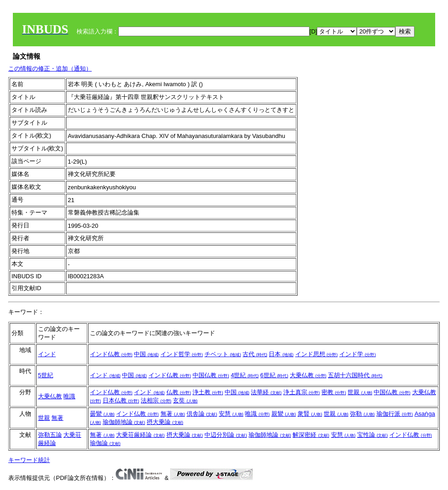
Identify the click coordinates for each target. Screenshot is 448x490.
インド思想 (317, 354)
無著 (57, 418)
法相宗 (156, 400)
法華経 (266, 392)
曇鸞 (102, 414)
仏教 (179, 392)
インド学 (358, 354)
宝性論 (373, 435)
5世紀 (46, 375)
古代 (255, 354)
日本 (281, 354)
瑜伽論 (105, 443)
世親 (360, 392)
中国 (146, 354)
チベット (223, 354)
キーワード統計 (29, 460)
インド (47, 354)
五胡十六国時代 (355, 375)
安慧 (231, 414)
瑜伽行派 (395, 414)
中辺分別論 (226, 435)
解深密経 (311, 435)
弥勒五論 (50, 435)
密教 (334, 392)
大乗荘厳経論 (140, 435)
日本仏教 (121, 400)
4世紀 (245, 375)
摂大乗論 (165, 422)
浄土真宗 (302, 392)
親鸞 (284, 414)
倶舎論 (202, 414)
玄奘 (185, 400)
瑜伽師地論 (124, 422)
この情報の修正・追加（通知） (50, 69)
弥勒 (362, 414)
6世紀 (274, 375)
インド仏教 (111, 354)
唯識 (69, 396)
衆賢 (310, 414)
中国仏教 (211, 375)
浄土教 (208, 392)
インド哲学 (182, 354)
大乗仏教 (308, 375)
